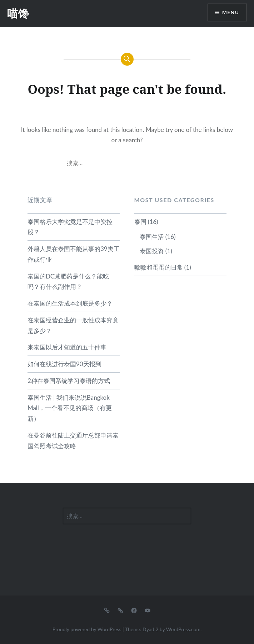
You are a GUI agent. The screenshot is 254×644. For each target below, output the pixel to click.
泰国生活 (152, 237)
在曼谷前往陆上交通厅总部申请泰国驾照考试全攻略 (73, 441)
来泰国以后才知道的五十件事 (67, 347)
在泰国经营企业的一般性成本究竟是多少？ (73, 325)
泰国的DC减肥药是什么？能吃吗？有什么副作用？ (68, 282)
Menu (230, 13)
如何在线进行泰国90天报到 (64, 364)
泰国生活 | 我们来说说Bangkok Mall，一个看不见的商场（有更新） (70, 408)
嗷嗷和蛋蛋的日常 (159, 267)
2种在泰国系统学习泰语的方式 (69, 381)
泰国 (140, 222)
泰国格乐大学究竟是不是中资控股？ (70, 227)
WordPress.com (183, 629)
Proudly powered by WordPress (87, 629)
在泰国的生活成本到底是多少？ (70, 303)
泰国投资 (152, 251)
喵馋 (18, 13)
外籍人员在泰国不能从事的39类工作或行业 (74, 254)
